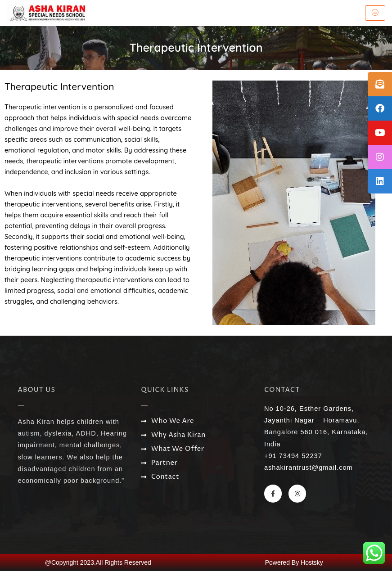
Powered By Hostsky (294, 562)
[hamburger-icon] (375, 13)
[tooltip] (380, 84)
